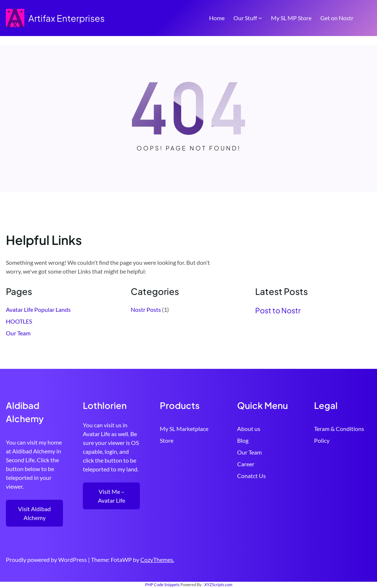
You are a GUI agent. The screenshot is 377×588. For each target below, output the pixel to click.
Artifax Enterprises (66, 18)
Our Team (18, 333)
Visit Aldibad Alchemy (34, 513)
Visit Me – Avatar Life (112, 496)
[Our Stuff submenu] (260, 18)
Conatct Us (251, 476)
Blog (243, 440)
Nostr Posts (146, 309)
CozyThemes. (157, 560)
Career (246, 464)
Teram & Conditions (339, 429)
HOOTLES (19, 321)
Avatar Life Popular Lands (38, 309)
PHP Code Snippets (162, 585)
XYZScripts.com (218, 585)
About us (249, 429)
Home (217, 18)
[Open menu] (367, 18)
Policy (322, 440)
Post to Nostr (278, 310)
